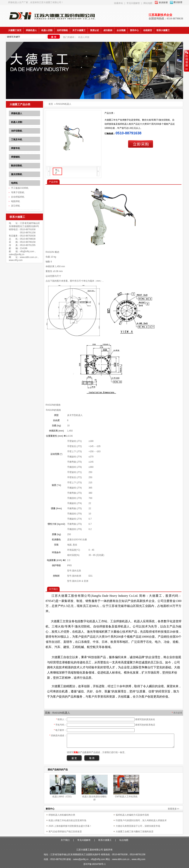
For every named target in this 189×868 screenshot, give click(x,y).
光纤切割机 (62, 30)
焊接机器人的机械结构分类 (62, 815)
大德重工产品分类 (20, 104)
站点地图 (124, 840)
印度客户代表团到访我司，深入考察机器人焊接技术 (141, 820)
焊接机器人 (31, 30)
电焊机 (14, 183)
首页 (51, 104)
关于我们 (65, 840)
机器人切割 (47, 30)
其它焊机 (16, 206)
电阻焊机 (16, 201)
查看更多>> (173, 809)
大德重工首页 (15, 30)
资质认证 (94, 30)
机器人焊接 (84, 37)
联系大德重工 (163, 30)
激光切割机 (17, 174)
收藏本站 (118, 3)
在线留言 (148, 30)
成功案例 (108, 30)
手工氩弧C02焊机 (20, 188)
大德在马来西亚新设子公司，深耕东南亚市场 (138, 826)
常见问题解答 (133, 3)
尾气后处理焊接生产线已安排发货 (65, 832)
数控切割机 (17, 166)
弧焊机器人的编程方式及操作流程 (132, 815)
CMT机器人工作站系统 (126, 797)
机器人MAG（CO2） (63, 797)
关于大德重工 (79, 30)
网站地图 (148, 3)
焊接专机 (16, 148)
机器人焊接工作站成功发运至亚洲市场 (67, 820)
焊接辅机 (16, 157)
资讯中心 (134, 30)
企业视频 (121, 30)
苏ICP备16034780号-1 (94, 864)
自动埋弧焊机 (18, 197)
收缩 (186, 61)
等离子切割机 (18, 192)
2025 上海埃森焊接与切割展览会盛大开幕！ (70, 826)
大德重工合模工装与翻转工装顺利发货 (135, 832)
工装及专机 (17, 140)
